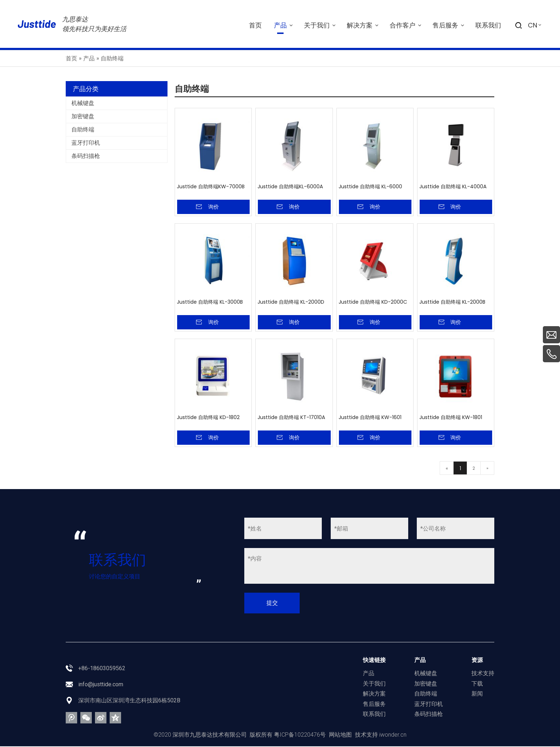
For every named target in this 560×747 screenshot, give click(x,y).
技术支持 (483, 674)
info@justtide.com (101, 685)
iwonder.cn (393, 735)
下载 (477, 684)
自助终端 (83, 130)
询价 (214, 207)
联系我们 (374, 715)
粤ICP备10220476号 (300, 735)
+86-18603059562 (102, 669)
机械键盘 (83, 103)
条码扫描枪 (86, 156)
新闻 (477, 695)
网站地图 (340, 735)
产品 (369, 674)
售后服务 (374, 705)
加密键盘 (83, 116)
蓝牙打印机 (86, 143)
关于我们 (374, 684)
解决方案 (374, 695)
